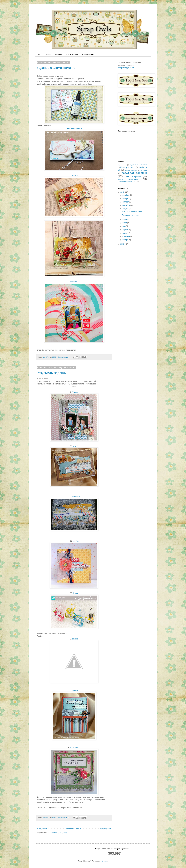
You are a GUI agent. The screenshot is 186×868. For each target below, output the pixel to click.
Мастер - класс (128, 167)
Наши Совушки (88, 54)
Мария (75, 392)
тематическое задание (127, 182)
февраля (126, 236)
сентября (126, 205)
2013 (123, 192)
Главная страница (44, 54)
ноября (126, 199)
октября (126, 202)
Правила (59, 54)
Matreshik (76, 497)
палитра (143, 170)
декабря (126, 195)
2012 (123, 244)
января (126, 240)
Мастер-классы (72, 54)
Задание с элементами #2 (56, 68)
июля (125, 219)
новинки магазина (131, 170)
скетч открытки (133, 176)
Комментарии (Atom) (59, 833)
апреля (126, 230)
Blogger (104, 861)
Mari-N (75, 446)
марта (125, 233)
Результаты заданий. (52, 373)
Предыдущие (105, 828)
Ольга (76, 593)
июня (125, 223)
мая (124, 226)
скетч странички (128, 179)
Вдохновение (122, 165)
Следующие (42, 828)
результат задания (134, 173)
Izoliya (76, 541)
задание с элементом (138, 165)
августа (126, 209)
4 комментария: (64, 357)
